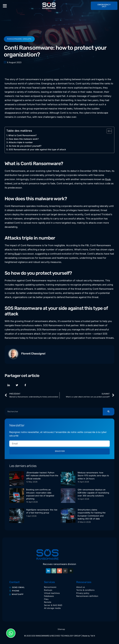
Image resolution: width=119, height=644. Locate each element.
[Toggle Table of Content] (108, 131)
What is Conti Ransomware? (22, 135)
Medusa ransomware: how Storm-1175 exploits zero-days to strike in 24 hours (93, 476)
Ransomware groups (19, 39)
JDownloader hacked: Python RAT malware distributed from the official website (42, 476)
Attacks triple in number (21, 142)
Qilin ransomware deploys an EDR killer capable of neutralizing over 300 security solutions (93, 493)
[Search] (109, 412)
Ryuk (108, 179)
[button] (5, 6)
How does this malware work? (24, 139)
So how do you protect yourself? (25, 146)
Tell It (93, 636)
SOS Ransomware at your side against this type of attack (37, 149)
